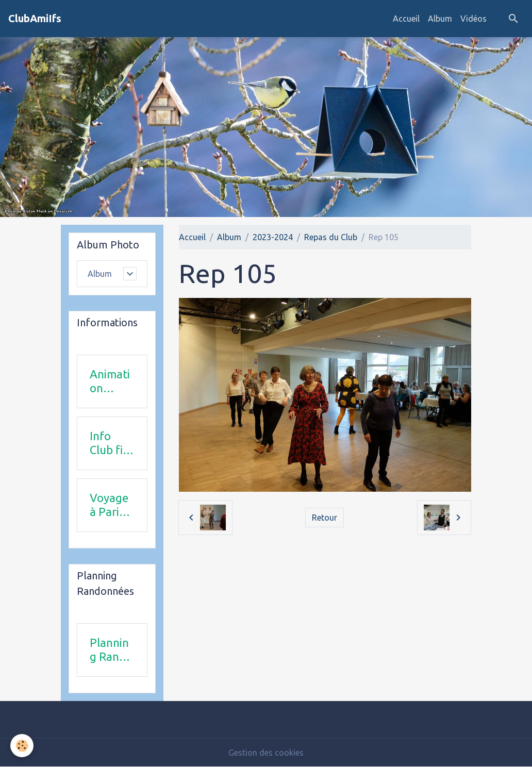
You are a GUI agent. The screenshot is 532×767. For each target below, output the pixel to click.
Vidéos (473, 19)
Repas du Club (331, 237)
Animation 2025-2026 (110, 381)
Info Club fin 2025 (110, 443)
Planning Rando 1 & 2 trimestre (111, 650)
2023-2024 (273, 237)
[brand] (35, 19)
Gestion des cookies (266, 753)
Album (440, 19)
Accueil (406, 19)
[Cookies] (22, 746)
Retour (325, 518)
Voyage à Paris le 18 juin (109, 505)
